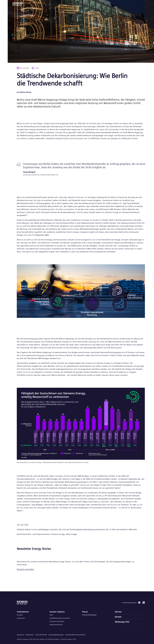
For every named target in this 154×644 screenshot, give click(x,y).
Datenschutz (30, 635)
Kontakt (118, 617)
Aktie (51, 615)
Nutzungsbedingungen (56, 635)
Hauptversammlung (56, 625)
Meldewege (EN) (122, 622)
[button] (17, 4)
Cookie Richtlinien (41, 635)
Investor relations (57, 612)
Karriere (118, 612)
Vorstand (20, 615)
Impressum (20, 635)
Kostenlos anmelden (25, 569)
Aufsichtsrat (21, 618)
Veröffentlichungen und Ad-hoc (60, 618)
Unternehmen (23, 612)
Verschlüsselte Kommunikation (75, 635)
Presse (85, 612)
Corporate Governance (57, 621)
